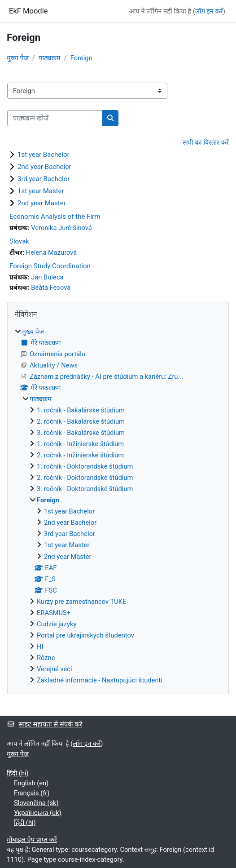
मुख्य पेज (18, 58)
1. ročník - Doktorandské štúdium (85, 466)
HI (40, 647)
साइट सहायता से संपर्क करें (44, 724)
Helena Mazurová (52, 252)
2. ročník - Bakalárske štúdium (81, 421)
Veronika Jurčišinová (61, 228)
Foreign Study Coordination (50, 266)
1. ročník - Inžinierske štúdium (80, 444)
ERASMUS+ (54, 613)
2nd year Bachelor (44, 167)
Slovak (19, 241)
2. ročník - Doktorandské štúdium (85, 478)
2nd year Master (42, 203)
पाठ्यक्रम (50, 58)
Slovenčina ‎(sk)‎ (36, 803)
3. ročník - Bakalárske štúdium (81, 433)
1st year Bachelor (44, 155)
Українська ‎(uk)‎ (38, 813)
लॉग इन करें (209, 11)
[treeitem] (118, 506)
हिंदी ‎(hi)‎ (18, 773)
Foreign (81, 58)
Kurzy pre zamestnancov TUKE (81, 602)
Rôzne (46, 658)
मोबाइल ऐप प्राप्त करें (32, 840)
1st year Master (41, 191)
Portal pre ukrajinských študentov (85, 635)
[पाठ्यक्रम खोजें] (55, 118)
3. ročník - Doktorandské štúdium (85, 489)
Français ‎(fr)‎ (32, 793)
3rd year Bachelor (44, 179)
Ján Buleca (47, 277)
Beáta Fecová (51, 288)
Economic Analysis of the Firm (55, 217)
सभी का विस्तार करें (206, 142)
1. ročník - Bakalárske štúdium (81, 410)
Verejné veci (55, 669)
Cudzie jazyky (57, 624)
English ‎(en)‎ (31, 783)
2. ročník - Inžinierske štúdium (80, 455)
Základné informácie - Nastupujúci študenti (100, 680)
